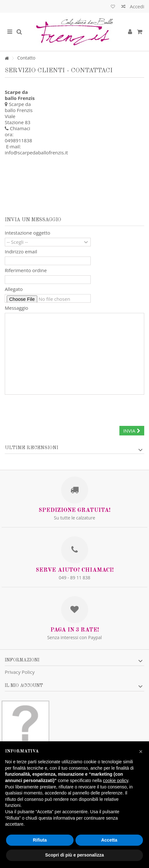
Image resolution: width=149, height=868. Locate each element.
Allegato (14, 289)
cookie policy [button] (115, 780)
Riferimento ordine (26, 270)
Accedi (136, 6)
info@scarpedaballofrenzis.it (36, 152)
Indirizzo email (21, 252)
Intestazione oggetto (28, 233)
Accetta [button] (109, 840)
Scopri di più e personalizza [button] (74, 855)
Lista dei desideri (113, 7)
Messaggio (17, 308)
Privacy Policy (20, 672)
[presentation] (53, 409)
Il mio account (24, 686)
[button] (141, 752)
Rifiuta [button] (40, 840)
